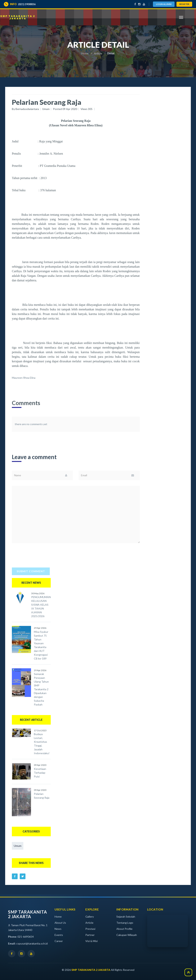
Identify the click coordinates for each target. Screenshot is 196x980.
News (58, 928)
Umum (18, 845)
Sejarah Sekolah (126, 916)
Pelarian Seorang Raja (42, 795)
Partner (90, 934)
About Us (60, 922)
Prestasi (90, 928)
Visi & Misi (91, 941)
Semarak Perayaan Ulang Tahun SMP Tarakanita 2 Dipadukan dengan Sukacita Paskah (41, 689)
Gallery (90, 916)
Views (87, 109)
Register (184, 4)
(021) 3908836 (20, 4)
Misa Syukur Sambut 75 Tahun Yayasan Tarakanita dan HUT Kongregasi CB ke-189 (41, 645)
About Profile (124, 928)
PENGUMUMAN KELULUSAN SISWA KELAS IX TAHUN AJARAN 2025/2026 (41, 606)
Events (59, 934)
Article (98, 53)
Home (85, 53)
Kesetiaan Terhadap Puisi (40, 772)
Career (59, 941)
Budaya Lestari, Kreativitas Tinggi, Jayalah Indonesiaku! (42, 743)
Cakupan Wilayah (127, 934)
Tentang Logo (125, 922)
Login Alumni (164, 4)
